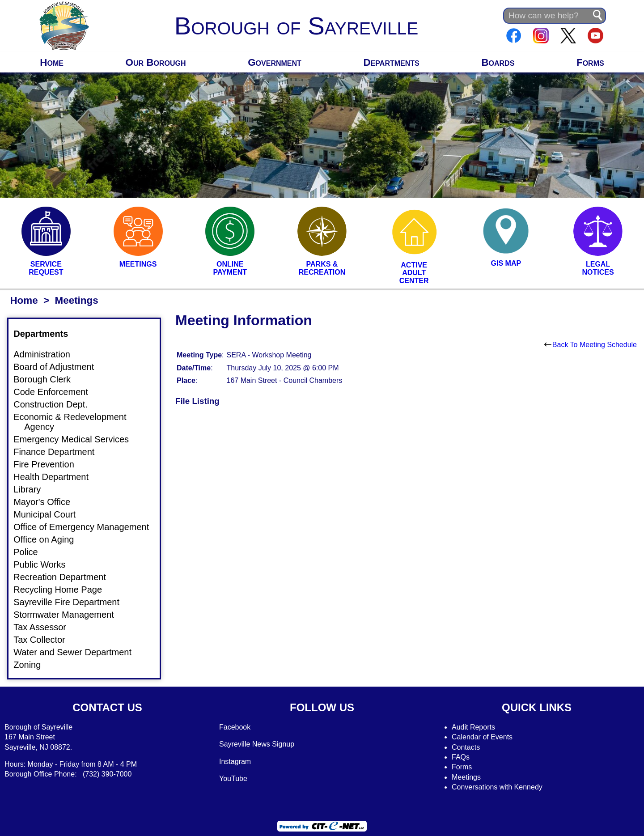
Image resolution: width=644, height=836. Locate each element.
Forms (590, 62)
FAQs (461, 757)
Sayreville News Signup (257, 744)
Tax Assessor (45, 627)
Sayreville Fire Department (72, 602)
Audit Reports (473, 727)
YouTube (233, 779)
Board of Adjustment (59, 367)
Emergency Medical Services (76, 439)
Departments (392, 62)
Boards (498, 62)
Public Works (45, 564)
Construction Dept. (56, 404)
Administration (47, 354)
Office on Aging (49, 539)
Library (32, 489)
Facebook (235, 727)
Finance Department (59, 452)
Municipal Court (50, 514)
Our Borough (156, 62)
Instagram (235, 762)
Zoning (32, 665)
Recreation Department (65, 577)
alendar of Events (485, 737)
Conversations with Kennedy (497, 787)
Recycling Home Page (63, 590)
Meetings (466, 777)
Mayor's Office (47, 502)
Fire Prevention (49, 464)
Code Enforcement (56, 392)
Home (52, 62)
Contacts (466, 747)
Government (275, 62)
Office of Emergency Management (87, 527)
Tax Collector (45, 640)
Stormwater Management (69, 615)
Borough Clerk (47, 379)
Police (31, 552)
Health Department (56, 477)
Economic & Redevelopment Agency (75, 422)
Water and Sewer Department (78, 652)
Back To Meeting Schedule (591, 345)
